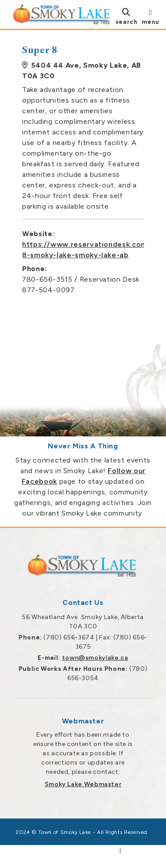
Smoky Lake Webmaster (83, 784)
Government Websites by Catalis (70, 851)
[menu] (151, 16)
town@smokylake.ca (95, 658)
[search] (127, 16)
